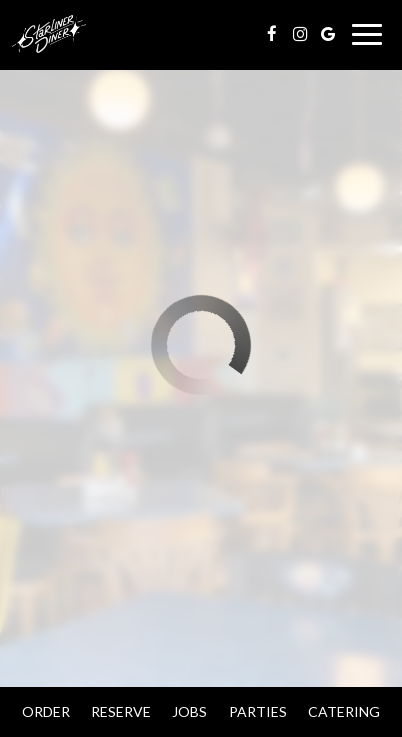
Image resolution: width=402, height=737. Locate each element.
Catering (344, 711)
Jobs (189, 711)
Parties (258, 711)
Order (46, 711)
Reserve (121, 711)
